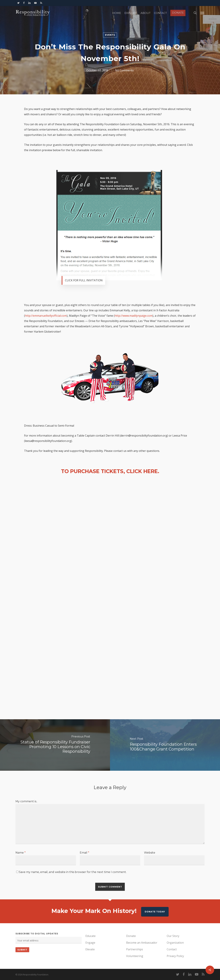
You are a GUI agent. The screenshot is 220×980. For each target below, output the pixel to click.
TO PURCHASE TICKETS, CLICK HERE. (110, 471)
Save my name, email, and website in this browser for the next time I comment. (73, 872)
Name (21, 853)
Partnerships (135, 949)
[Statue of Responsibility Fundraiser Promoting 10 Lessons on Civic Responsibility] (55, 745)
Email (84, 853)
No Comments (124, 70)
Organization (175, 943)
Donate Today (155, 912)
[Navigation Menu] (202, 13)
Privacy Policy (175, 956)
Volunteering (135, 956)
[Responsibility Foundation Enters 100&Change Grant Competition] (165, 745)
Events (110, 35)
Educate (90, 936)
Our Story (173, 936)
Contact (172, 949)
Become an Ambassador (142, 943)
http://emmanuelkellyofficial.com (46, 316)
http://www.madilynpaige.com (134, 316)
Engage (90, 943)
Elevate (90, 949)
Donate (131, 936)
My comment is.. (26, 801)
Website (150, 853)
